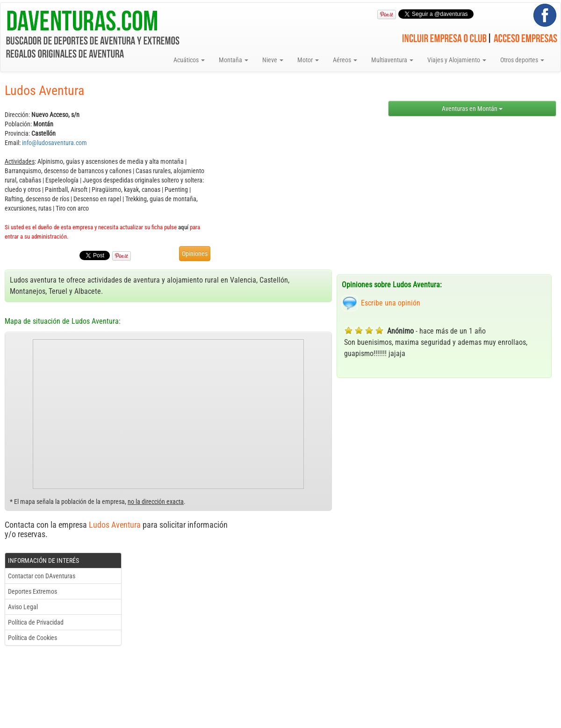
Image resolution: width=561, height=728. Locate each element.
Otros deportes (522, 60)
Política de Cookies (32, 638)
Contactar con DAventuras (42, 576)
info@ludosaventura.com (54, 143)
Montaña (234, 60)
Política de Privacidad (36, 622)
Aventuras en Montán (472, 109)
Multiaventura (392, 60)
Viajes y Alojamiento (457, 60)
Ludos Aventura (115, 525)
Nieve (273, 60)
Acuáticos (189, 60)
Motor (308, 60)
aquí (183, 227)
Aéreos (345, 60)
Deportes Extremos (32, 591)
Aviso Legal (23, 607)
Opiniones (195, 254)
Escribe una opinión (391, 303)
